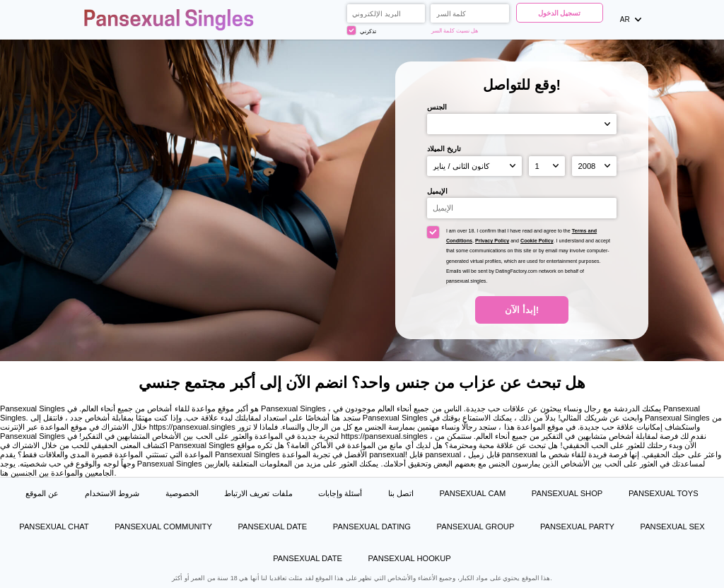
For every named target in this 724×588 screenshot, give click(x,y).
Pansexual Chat (54, 527)
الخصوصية (182, 493)
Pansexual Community (163, 527)
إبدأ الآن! (522, 310)
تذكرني (362, 30)
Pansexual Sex (673, 527)
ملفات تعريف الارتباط (258, 493)
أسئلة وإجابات (340, 493)
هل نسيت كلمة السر (455, 31)
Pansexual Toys (664, 493)
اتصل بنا (401, 493)
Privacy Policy (492, 241)
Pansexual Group (476, 527)
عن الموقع (42, 493)
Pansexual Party (577, 527)
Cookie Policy (537, 241)
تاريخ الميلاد (444, 149)
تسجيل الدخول (560, 13)
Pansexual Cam (473, 493)
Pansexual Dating (372, 527)
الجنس (437, 107)
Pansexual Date (273, 527)
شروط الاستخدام (112, 493)
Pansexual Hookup (410, 558)
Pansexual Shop (567, 493)
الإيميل (437, 191)
